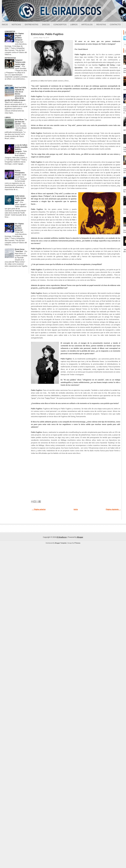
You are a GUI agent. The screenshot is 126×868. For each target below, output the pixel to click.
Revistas (101, 24)
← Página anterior (39, 509)
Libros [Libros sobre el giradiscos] (74, 24)
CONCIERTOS (10, 31)
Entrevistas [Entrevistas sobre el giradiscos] (32, 24)
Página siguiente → (113, 509)
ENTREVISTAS (10, 58)
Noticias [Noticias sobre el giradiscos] (16, 24)
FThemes (77, 543)
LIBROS (8, 117)
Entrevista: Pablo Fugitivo (47, 34)
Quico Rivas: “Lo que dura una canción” (21, 122)
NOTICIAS (9, 85)
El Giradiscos (62, 537)
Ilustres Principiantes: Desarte (20, 173)
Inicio (5, 24)
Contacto (115, 24)
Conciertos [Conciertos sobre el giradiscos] (60, 24)
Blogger (80, 537)
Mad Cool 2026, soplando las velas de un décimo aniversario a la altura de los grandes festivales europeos (15, 94)
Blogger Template (61, 543)
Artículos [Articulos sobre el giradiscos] (87, 24)
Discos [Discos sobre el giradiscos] (46, 24)
